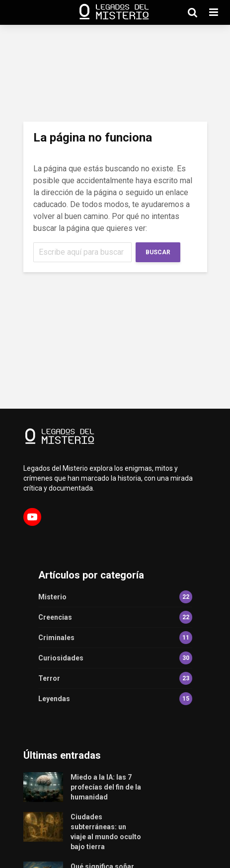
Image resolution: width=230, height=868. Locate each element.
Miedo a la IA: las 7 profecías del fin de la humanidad (106, 787)
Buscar (158, 252)
